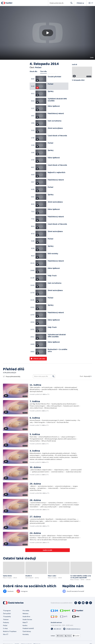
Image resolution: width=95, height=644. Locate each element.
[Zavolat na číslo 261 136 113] (56, 629)
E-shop (5, 628)
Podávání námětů (28, 628)
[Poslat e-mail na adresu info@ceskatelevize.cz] (72, 629)
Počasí (5, 625)
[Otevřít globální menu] (91, 3)
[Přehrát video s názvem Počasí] (48, 33)
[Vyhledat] (53, 376)
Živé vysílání (7, 613)
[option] (60, 636)
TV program (7, 611)
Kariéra (25, 625)
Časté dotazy (27, 631)
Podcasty (6, 622)
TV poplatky (7, 616)
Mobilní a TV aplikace (10, 631)
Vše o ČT (6, 634)
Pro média (26, 611)
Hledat (71, 4)
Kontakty (26, 634)
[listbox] (68, 636)
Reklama (25, 613)
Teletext (6, 619)
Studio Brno (26, 616)
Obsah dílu (33, 71)
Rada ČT (25, 622)
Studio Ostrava (27, 619)
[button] (47, 33)
